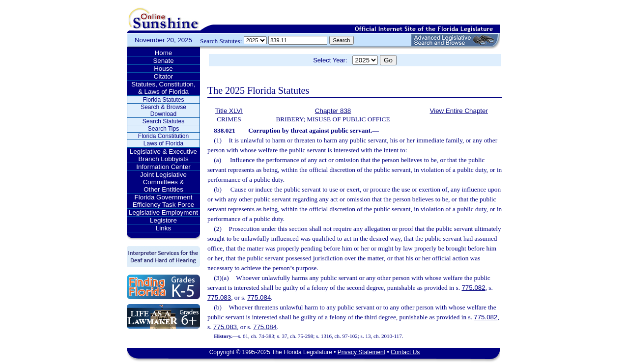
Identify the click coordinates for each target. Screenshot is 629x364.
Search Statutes (163, 121)
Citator (163, 76)
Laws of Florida (163, 143)
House (163, 69)
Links (163, 228)
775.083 (219, 297)
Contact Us (405, 352)
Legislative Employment (163, 212)
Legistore (163, 220)
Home (164, 53)
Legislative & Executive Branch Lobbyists (163, 155)
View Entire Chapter (459, 111)
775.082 (473, 288)
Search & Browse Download (163, 111)
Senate (163, 61)
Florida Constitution (163, 136)
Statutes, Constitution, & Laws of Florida (163, 88)
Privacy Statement (361, 352)
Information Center (163, 167)
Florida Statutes (163, 100)
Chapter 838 (333, 111)
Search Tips (163, 129)
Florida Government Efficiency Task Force (163, 201)
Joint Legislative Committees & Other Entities (163, 182)
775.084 (259, 297)
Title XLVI (229, 111)
